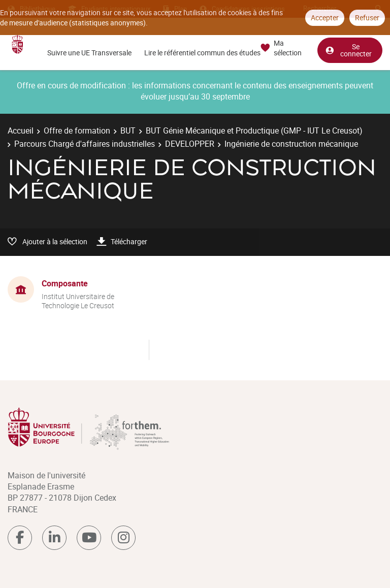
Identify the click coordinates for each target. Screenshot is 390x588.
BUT (128, 130)
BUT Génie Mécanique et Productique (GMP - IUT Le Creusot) (254, 130)
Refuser (367, 18)
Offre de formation (77, 130)
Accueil (21, 130)
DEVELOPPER (190, 144)
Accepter (325, 18)
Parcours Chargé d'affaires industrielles (85, 144)
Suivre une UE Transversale (89, 53)
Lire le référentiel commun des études (202, 53)
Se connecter (348, 50)
